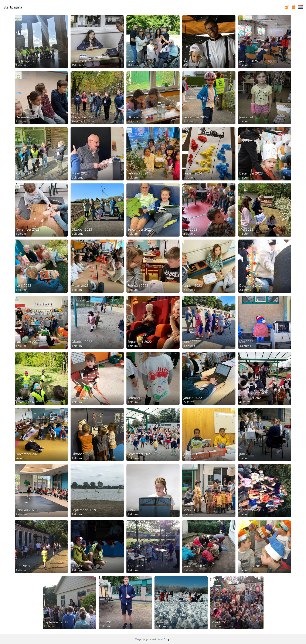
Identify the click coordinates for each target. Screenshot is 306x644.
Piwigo (167, 639)
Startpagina (13, 7)
